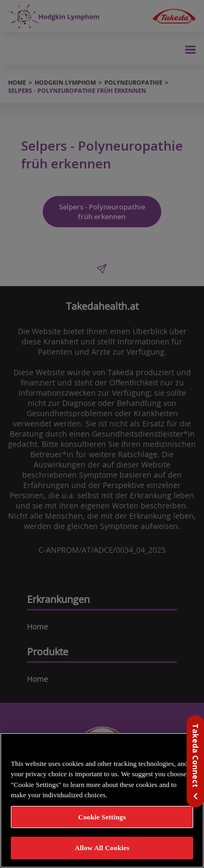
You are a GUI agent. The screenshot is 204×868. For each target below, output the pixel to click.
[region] (102, 800)
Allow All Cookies (102, 848)
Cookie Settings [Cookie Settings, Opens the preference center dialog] (102, 817)
